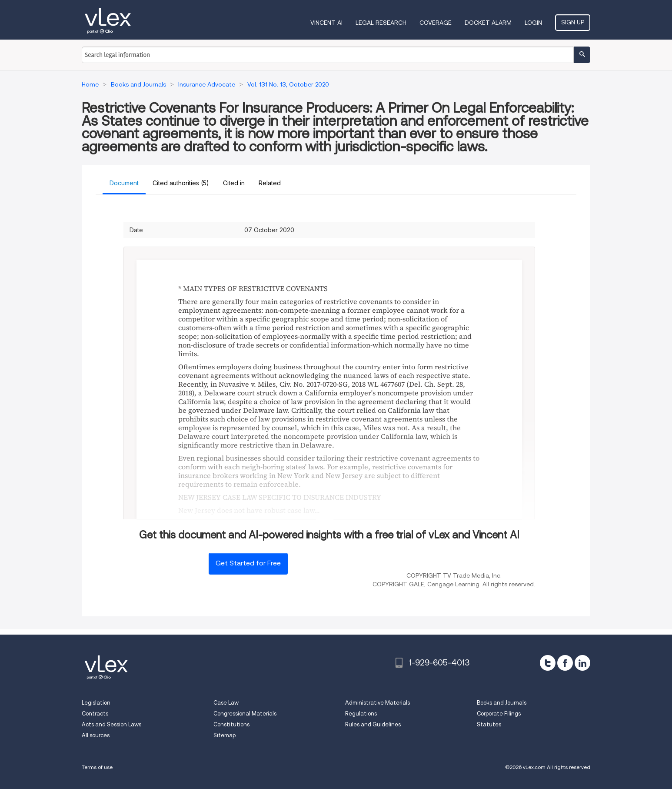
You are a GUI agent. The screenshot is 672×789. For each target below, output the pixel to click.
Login (533, 23)
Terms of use (97, 767)
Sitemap (225, 735)
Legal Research (381, 23)
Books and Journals (502, 703)
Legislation (96, 703)
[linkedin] (582, 663)
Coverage (436, 23)
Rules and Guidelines (373, 724)
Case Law (226, 703)
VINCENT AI (326, 23)
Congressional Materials (245, 714)
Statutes (489, 724)
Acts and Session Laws (111, 724)
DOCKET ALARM (488, 23)
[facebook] (565, 663)
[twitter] (548, 663)
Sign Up (573, 22)
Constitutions (231, 724)
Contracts (95, 714)
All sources (96, 735)
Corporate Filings (499, 714)
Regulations (361, 714)
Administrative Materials (378, 703)
